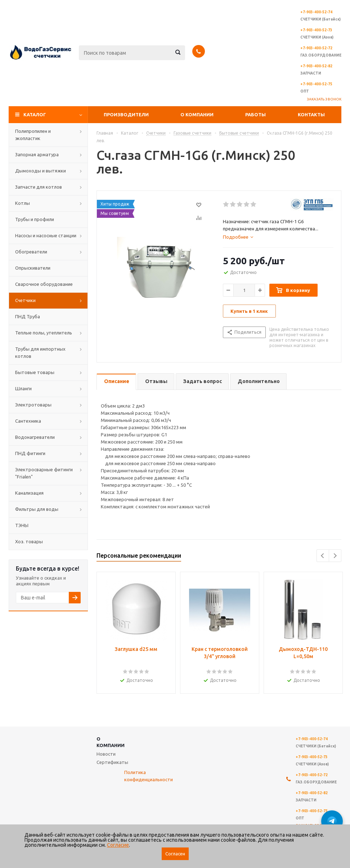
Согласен (175, 854)
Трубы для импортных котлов (40, 352)
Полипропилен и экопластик (33, 135)
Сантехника (28, 421)
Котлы (23, 203)
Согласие (118, 845)
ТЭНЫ (22, 525)
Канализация (29, 493)
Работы (255, 114)
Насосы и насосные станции (46, 235)
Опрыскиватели (33, 268)
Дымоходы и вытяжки (41, 171)
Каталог (35, 114)
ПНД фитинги (30, 453)
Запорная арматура (37, 154)
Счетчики (25, 300)
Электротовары (33, 405)
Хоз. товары (29, 541)
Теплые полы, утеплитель (44, 333)
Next (335, 556)
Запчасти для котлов (39, 187)
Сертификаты (112, 762)
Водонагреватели (35, 437)
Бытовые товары (35, 372)
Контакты (311, 114)
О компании (197, 114)
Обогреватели (31, 252)
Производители (126, 114)
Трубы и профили (35, 219)
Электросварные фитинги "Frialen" (44, 473)
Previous (323, 556)
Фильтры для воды (37, 509)
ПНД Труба (28, 316)
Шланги (23, 388)
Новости (106, 754)
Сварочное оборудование (44, 284)
